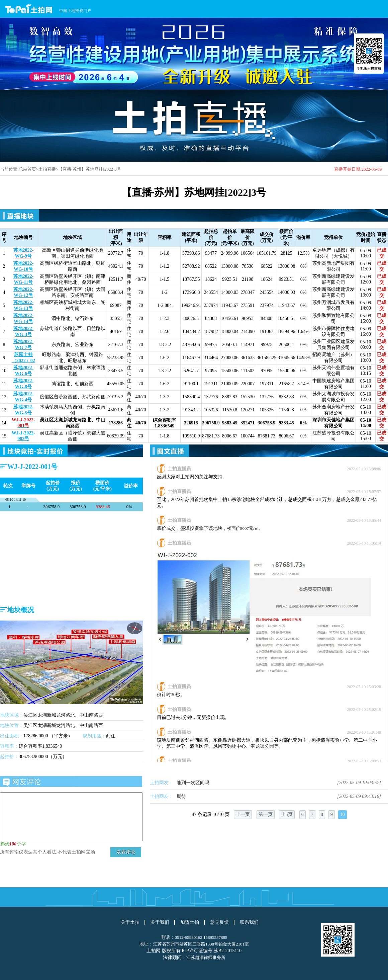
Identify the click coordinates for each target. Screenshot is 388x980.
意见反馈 (219, 922)
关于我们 (160, 922)
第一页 (266, 814)
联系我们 (249, 922)
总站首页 (27, 169)
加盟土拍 (190, 922)
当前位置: (9, 169)
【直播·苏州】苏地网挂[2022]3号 (89, 169)
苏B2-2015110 (227, 951)
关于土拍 (130, 922)
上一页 (243, 814)
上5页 (287, 814)
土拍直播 (47, 169)
